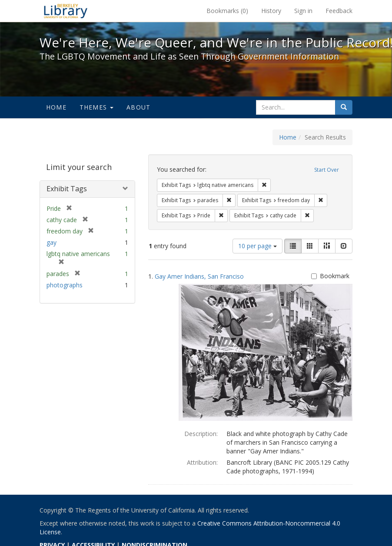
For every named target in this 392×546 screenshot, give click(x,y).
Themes (96, 107)
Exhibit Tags (67, 189)
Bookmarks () (227, 11)
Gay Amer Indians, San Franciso (199, 276)
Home (56, 107)
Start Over (327, 170)
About (138, 107)
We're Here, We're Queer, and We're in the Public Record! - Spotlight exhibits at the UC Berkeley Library (66, 11)
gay (51, 242)
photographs (65, 285)
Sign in (303, 11)
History (271, 11)
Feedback (339, 11)
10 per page (257, 246)
